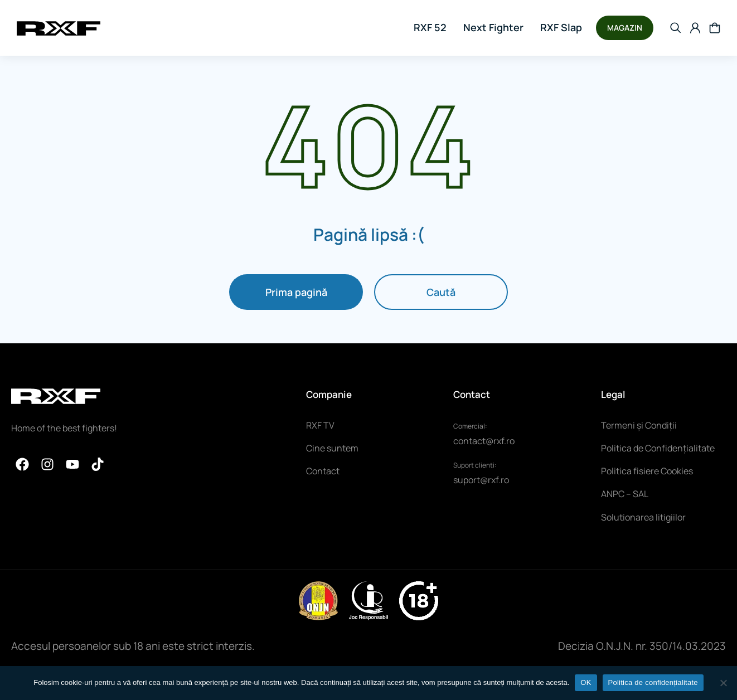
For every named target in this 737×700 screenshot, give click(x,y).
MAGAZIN (625, 28)
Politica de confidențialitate (653, 682)
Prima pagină (296, 292)
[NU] (723, 683)
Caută (441, 292)
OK (586, 682)
